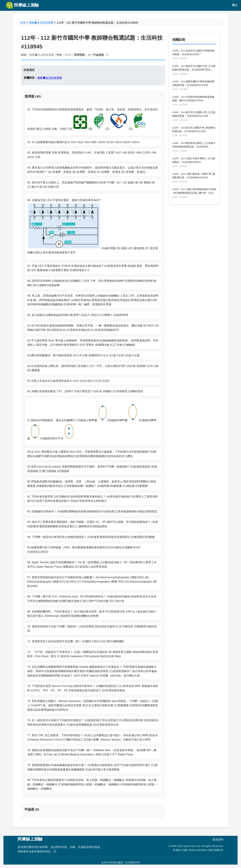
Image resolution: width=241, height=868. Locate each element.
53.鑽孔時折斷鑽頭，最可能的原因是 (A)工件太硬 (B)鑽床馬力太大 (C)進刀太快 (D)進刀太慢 (83, 355)
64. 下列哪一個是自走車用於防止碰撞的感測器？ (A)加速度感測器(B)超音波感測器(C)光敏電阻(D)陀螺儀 (91, 537)
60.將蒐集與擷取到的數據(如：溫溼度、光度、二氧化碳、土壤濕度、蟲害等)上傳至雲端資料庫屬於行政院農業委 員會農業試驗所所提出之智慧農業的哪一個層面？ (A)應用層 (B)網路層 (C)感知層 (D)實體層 (92, 484)
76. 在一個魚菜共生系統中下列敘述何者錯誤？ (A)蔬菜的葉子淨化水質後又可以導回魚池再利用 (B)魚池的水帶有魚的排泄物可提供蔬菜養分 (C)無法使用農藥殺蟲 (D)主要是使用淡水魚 (93, 722)
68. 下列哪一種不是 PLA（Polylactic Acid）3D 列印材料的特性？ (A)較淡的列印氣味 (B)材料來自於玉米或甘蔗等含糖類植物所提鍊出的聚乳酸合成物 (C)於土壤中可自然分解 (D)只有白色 (92, 599)
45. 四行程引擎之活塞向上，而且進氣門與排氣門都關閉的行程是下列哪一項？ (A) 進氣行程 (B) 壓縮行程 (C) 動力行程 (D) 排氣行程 (91, 185)
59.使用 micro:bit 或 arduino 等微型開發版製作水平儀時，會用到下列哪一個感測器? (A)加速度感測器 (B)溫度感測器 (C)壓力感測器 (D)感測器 (92, 469)
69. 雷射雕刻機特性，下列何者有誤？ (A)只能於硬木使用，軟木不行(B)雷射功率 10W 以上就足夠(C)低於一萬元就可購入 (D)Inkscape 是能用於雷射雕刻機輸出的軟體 (93, 614)
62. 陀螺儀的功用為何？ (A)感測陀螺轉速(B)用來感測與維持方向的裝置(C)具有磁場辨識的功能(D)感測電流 (92, 511)
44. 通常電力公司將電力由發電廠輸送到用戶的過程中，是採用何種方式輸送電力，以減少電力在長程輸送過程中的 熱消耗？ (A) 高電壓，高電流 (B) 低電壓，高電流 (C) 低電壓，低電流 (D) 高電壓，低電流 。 (93, 170)
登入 (235, 5)
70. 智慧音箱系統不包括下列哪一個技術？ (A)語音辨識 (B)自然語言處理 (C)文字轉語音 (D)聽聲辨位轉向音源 (92, 629)
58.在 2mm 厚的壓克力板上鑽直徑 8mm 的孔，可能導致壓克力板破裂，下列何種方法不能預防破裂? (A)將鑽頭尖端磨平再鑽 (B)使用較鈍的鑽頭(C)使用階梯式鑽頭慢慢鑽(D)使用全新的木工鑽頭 (92, 454)
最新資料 (218, 840)
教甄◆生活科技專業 (41, 23)
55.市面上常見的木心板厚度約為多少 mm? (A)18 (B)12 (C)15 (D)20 (68, 381)
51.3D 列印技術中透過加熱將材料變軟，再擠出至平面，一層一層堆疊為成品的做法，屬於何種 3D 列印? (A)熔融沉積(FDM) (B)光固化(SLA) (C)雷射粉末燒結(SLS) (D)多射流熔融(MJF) (93, 328)
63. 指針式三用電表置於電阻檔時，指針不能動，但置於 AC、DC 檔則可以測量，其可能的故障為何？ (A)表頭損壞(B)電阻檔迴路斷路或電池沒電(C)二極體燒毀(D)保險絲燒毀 (93, 524)
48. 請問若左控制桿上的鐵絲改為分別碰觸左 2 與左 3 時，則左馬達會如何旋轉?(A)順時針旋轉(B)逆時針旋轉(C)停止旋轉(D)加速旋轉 (92, 283)
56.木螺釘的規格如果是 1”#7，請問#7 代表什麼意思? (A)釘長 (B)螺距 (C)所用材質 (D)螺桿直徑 (85, 391)
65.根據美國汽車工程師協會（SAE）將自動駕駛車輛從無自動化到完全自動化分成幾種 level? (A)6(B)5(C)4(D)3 (84, 550)
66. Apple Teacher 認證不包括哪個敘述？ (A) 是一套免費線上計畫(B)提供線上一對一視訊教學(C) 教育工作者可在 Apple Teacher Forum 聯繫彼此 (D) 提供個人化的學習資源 (92, 564)
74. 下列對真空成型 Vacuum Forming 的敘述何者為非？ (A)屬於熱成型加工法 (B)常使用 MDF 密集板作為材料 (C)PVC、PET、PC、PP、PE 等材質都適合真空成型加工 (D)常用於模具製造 (93, 688)
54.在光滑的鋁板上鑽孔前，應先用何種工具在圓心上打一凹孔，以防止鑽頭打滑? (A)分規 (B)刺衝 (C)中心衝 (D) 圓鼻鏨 (93, 368)
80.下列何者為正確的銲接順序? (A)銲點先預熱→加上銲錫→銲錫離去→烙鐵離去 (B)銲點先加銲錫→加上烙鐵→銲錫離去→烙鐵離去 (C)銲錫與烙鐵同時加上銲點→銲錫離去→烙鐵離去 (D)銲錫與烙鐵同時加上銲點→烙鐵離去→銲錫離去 (92, 784)
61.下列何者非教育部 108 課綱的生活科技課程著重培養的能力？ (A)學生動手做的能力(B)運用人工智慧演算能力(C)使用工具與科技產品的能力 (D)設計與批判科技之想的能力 (93, 499)
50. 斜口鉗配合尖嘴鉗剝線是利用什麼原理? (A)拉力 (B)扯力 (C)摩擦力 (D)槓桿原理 (78, 315)
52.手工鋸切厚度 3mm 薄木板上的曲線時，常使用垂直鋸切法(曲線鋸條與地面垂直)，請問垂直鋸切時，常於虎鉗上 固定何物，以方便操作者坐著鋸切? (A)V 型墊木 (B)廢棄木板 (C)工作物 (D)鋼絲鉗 (93, 343)
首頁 (23, 23)
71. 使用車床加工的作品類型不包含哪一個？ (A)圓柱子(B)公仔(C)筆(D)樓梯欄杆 (76, 641)
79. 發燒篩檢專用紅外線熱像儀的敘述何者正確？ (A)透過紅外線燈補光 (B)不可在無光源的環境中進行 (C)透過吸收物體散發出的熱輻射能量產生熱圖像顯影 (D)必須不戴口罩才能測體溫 (93, 767)
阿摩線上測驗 (22, 5)
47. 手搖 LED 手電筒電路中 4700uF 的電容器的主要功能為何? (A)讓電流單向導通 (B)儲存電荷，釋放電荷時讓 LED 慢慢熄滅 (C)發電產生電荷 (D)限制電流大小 (93, 268)
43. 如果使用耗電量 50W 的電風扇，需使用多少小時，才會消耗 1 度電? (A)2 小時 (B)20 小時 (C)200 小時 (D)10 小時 (92, 155)
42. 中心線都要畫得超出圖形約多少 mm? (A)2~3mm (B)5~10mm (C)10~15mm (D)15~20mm (83, 142)
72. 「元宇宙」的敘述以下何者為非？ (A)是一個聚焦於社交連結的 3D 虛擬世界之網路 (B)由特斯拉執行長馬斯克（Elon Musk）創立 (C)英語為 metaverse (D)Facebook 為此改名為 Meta (93, 654)
